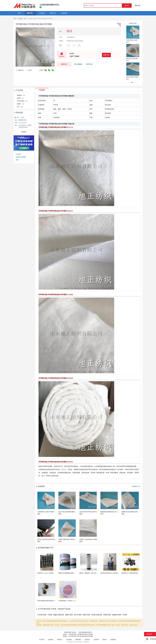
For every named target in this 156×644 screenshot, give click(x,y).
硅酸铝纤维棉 (117, 615)
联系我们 (51, 640)
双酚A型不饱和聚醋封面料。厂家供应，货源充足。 (73, 573)
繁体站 (105, 640)
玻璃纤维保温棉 (97, 615)
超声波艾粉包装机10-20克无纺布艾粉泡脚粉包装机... (115, 573)
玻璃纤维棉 (107, 615)
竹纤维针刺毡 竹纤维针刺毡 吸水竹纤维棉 (81, 634)
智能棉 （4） (21, 98)
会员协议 (87, 640)
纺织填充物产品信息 (70, 632)
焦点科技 (80, 642)
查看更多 (24, 132)
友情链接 (113, 640)
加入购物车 (78, 64)
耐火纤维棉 (78, 615)
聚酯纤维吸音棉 (59, 615)
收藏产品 (20, 70)
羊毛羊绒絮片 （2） (23, 101)
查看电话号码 (22, 120)
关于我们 (42, 640)
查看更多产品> (136, 486)
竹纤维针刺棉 (42, 615)
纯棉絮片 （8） (21, 95)
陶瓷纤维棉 (87, 615)
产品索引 (18, 154)
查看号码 (106, 55)
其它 (25, 19)
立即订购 (89, 64)
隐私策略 (78, 640)
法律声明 (96, 640)
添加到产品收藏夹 (21, 157)
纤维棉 (50, 615)
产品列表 (20, 19)
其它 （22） (20, 107)
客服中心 (60, 640)
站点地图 (69, 640)
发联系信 (64, 64)
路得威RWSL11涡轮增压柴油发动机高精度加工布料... (137, 573)
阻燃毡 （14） (21, 104)
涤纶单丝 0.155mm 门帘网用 (45, 573)
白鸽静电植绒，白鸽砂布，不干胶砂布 (69, 601)
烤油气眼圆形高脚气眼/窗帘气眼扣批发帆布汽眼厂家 (52, 601)
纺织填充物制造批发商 (85, 632)
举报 (29, 70)
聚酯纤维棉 (69, 615)
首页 (15, 19)
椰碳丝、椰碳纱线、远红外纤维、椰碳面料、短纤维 (94, 573)
